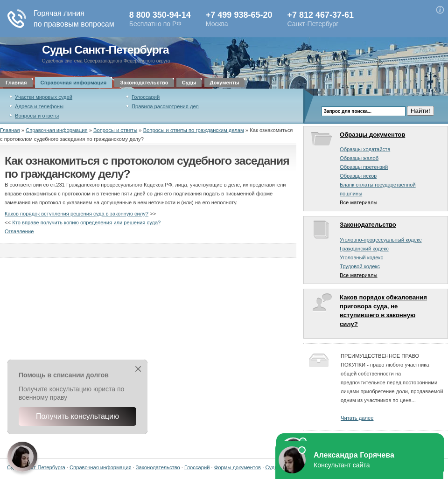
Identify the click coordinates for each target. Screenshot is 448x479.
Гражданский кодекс (364, 249)
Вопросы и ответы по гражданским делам (194, 130)
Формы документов (238, 467)
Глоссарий (197, 467)
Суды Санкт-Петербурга (105, 50)
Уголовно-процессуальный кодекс (381, 240)
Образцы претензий (364, 167)
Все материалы (359, 202)
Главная (16, 83)
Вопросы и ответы (37, 116)
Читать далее (357, 418)
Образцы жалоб (359, 158)
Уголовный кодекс (361, 257)
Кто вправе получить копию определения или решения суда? (86, 222)
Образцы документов (372, 135)
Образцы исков (358, 176)
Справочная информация (74, 83)
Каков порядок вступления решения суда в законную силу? (77, 214)
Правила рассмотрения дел (165, 106)
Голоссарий (146, 97)
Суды (189, 83)
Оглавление (19, 231)
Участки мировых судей (44, 97)
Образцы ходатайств (365, 149)
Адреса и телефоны (39, 106)
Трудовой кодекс (360, 266)
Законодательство (144, 83)
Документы (225, 83)
